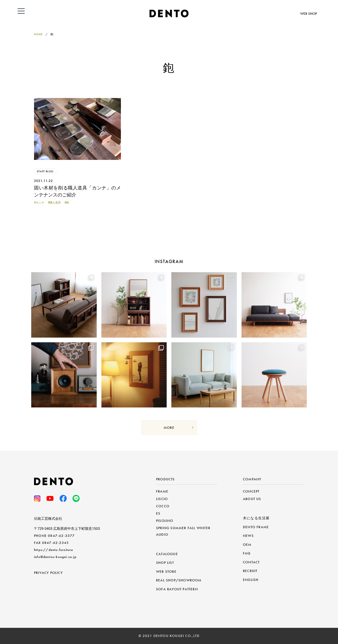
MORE (169, 428)
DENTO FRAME (256, 527)
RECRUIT (250, 571)
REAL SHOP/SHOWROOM (179, 580)
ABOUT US (252, 499)
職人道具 (55, 202)
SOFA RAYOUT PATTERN (177, 589)
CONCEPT (251, 491)
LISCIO (162, 499)
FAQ (247, 553)
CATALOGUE (167, 554)
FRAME (162, 491)
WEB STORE (166, 572)
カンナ (40, 202)
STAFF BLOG (45, 171)
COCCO (163, 506)
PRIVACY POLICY (48, 573)
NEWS (248, 536)
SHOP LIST (165, 563)
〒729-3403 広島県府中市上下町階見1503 (67, 529)
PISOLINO (165, 521)
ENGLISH (251, 580)
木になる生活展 (256, 518)
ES (158, 513)
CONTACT (251, 562)
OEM (247, 545)
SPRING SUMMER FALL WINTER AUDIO (183, 531)
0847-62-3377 (61, 536)
